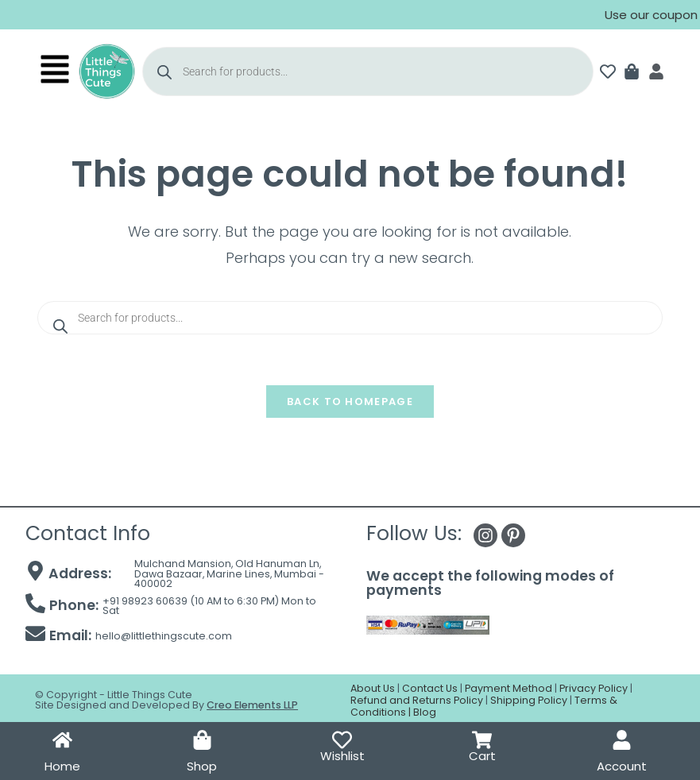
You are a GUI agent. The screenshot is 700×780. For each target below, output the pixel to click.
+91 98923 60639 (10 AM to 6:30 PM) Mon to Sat (209, 606)
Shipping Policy (529, 700)
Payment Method (509, 688)
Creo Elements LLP (252, 705)
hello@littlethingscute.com (164, 636)
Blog (425, 712)
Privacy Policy (594, 688)
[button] (54, 71)
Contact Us (430, 688)
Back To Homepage (350, 402)
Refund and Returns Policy (417, 700)
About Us (373, 688)
